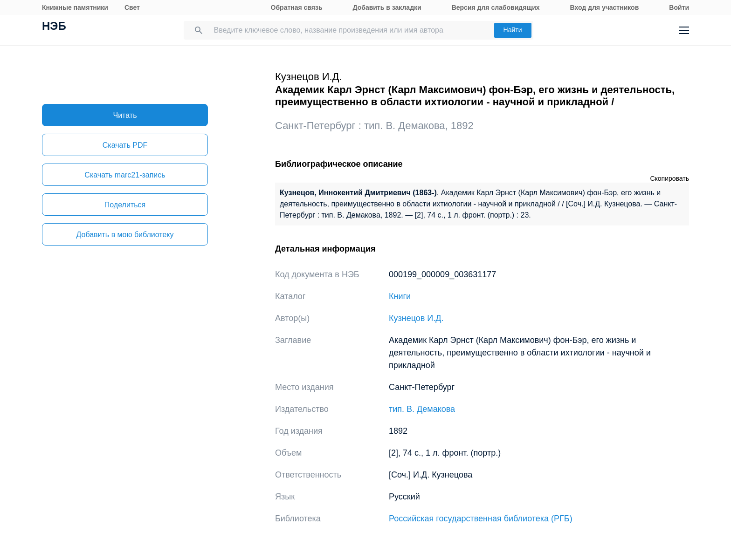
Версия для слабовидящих (496, 7)
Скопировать (669, 178)
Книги (400, 296)
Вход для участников (605, 7)
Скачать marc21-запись (125, 175)
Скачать (125, 145)
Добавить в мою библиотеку (125, 235)
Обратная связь (297, 7)
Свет (132, 7)
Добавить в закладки (387, 7)
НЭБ (54, 27)
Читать (125, 115)
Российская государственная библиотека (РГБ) (481, 519)
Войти (679, 7)
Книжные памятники (75, 7)
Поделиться (125, 205)
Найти (513, 30)
